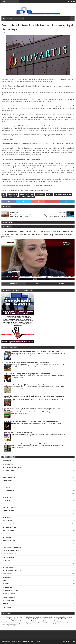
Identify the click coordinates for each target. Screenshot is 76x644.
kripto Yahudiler (8, 564)
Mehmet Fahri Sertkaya (10, 494)
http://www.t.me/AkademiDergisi (12, 175)
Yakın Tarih (7, 514)
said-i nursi (7, 577)
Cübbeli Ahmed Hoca (9, 474)
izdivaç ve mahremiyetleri (11, 551)
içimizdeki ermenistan (10, 554)
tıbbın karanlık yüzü (10, 597)
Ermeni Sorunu (8, 481)
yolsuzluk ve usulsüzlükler (17, 197)
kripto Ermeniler (8, 561)
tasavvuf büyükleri (9, 594)
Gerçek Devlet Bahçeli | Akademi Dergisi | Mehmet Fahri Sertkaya (27, 363)
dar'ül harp (6, 534)
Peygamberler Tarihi (9, 504)
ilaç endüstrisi (40, 194)
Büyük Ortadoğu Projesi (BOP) (12, 467)
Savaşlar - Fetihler (9, 511)
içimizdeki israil (8, 557)
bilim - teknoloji (8, 531)
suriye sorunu (7, 587)
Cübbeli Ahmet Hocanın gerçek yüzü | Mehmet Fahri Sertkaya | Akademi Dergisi (31, 351)
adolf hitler (7, 517)
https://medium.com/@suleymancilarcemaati (34, 190)
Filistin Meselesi (8, 487)
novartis (50, 194)
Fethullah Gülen (8, 484)
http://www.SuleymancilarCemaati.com (39, 186)
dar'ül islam (7, 537)
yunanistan (30, 197)
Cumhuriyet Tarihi (9, 471)
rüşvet (5, 197)
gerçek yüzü (30, 194)
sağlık (5, 581)
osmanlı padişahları (9, 567)
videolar (6, 604)
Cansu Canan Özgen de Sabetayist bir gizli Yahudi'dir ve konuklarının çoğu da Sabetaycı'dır (37, 231)
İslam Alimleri (7, 607)
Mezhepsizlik (7, 501)
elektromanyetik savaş (10, 544)
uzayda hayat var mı (9, 601)
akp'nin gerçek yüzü (9, 524)
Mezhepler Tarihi (8, 497)
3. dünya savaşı (8, 461)
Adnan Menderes (8, 464)
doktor (22, 194)
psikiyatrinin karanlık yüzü (63, 194)
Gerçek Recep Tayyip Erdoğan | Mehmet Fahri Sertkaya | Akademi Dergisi (29, 385)
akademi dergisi (13, 194)
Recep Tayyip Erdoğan (9, 507)
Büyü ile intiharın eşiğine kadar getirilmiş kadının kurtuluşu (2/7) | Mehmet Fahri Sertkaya (36, 423)
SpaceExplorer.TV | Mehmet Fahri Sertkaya (18, 433)
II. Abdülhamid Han (9, 491)
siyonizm (6, 584)
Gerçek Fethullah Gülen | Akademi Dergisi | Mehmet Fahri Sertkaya (27, 374)
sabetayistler (7, 574)
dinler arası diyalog (9, 541)
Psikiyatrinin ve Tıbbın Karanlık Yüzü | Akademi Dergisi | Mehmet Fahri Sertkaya (31, 421)
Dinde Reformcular (9, 477)
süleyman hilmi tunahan (11, 591)
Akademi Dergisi (8, 139)
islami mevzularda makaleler (12, 547)
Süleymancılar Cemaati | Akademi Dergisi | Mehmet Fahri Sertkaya (27, 444)
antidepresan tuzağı (10, 527)
